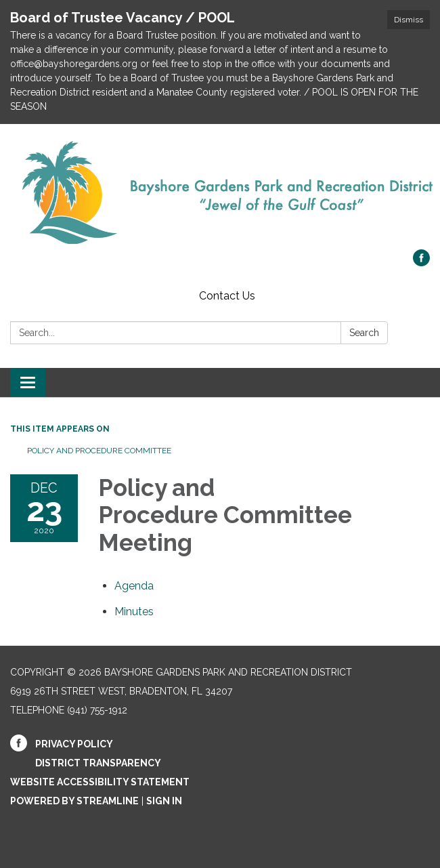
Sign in (164, 801)
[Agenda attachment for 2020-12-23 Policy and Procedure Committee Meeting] (134, 586)
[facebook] (421, 263)
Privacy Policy (74, 744)
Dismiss (409, 20)
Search (364, 333)
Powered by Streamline (74, 801)
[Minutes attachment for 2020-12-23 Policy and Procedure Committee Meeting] (134, 612)
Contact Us (227, 296)
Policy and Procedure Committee (99, 451)
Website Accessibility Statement (100, 782)
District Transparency (98, 763)
